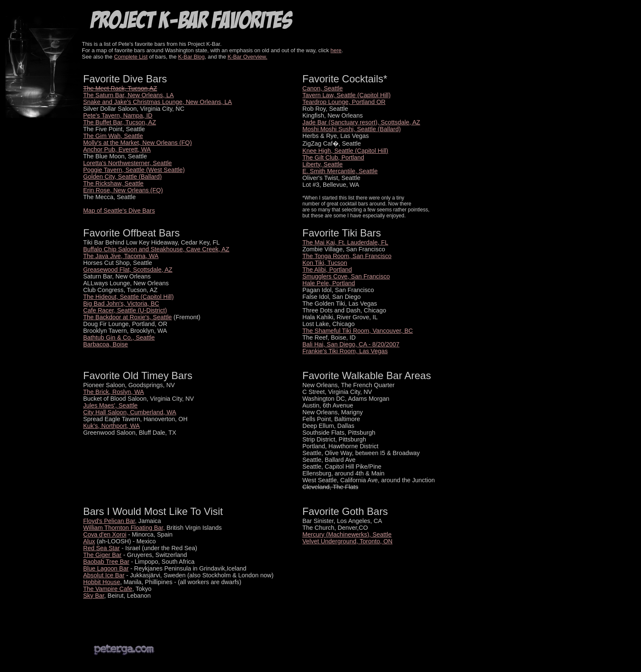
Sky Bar (94, 596)
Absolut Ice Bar (104, 575)
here (336, 50)
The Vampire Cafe (108, 589)
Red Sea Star (101, 548)
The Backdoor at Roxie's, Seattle (127, 317)
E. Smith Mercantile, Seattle (340, 171)
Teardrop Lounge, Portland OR (344, 102)
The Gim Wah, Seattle (113, 136)
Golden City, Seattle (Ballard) (122, 177)
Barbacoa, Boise (106, 344)
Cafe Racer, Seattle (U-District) (125, 310)
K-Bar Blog (192, 57)
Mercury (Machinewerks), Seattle (347, 534)
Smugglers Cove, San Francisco (346, 276)
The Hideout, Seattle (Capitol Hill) (129, 297)
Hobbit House (102, 582)
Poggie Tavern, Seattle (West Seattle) (134, 170)
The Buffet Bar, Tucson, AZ (120, 122)
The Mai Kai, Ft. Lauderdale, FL (345, 242)
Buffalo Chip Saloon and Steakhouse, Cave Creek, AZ (156, 249)
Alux (89, 541)
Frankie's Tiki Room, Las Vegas (345, 351)
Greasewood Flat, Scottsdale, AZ (128, 270)
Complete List (131, 57)
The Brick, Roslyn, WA (113, 392)
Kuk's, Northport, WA (111, 426)
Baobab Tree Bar (106, 562)
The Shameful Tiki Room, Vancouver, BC (358, 331)
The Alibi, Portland (327, 270)
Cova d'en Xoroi (105, 534)
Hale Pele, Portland (329, 283)
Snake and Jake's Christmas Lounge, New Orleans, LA (158, 102)
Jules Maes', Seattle (110, 405)
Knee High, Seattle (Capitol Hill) (345, 151)
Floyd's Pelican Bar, (110, 521)
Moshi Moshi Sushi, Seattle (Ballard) (352, 129)
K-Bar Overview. (248, 57)
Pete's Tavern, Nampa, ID (118, 115)
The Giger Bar (102, 555)
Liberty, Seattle (323, 164)
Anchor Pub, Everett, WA (117, 149)
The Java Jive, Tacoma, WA (121, 256)
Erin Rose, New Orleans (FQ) (123, 190)
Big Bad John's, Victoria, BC (121, 304)
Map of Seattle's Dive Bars (119, 211)
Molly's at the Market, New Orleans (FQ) (137, 143)
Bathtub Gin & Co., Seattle (119, 337)
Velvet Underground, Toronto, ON (348, 541)
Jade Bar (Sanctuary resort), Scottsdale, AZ (361, 122)
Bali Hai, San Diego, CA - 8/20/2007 (351, 344)
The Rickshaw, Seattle (113, 183)
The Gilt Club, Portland (333, 157)
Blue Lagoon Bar (106, 568)
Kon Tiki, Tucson (325, 263)
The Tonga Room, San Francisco (347, 256)
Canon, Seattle (323, 88)
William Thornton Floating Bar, (124, 528)
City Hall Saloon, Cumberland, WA (130, 412)
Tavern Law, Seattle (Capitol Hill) (347, 95)
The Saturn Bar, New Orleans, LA (129, 95)
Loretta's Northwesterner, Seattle (127, 163)
